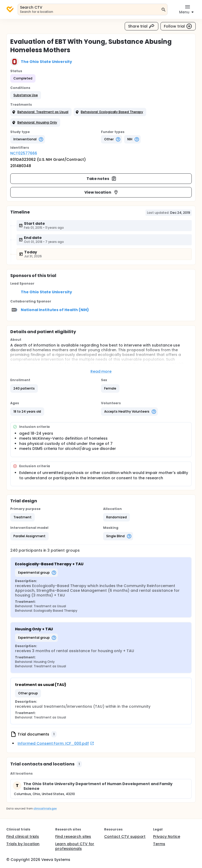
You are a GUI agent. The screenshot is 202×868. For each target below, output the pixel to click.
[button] (26, 95)
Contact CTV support (125, 837)
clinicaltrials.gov (45, 809)
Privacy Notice (167, 837)
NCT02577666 (24, 153)
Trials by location (23, 844)
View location (102, 192)
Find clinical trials (23, 837)
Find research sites (73, 837)
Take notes (102, 179)
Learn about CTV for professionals (75, 846)
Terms (159, 844)
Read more (101, 371)
